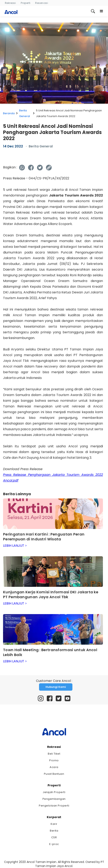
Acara (54, 767)
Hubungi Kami (56, 687)
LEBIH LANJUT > (15, 546)
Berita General (25, 113)
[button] (101, 11)
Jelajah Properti (54, 792)
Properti (26, 3)
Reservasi (42, 3)
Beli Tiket (54, 754)
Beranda (9, 113)
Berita (54, 831)
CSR (54, 837)
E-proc (54, 844)
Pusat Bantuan (54, 774)
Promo (54, 760)
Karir (54, 824)
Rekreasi (10, 3)
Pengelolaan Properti (54, 806)
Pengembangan (54, 799)
